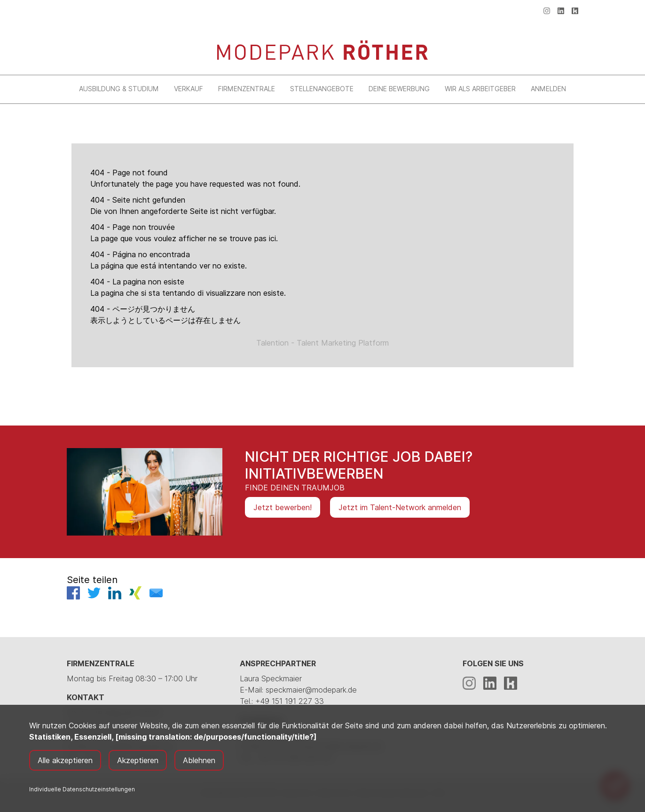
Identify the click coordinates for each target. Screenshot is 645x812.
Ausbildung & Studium (119, 89)
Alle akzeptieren (65, 760)
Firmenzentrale (247, 89)
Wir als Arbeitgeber (480, 89)
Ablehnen (199, 760)
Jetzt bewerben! (283, 507)
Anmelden (548, 89)
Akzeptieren (138, 760)
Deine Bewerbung (399, 89)
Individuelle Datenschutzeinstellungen (82, 789)
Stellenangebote (322, 89)
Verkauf (189, 89)
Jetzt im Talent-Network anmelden (400, 507)
